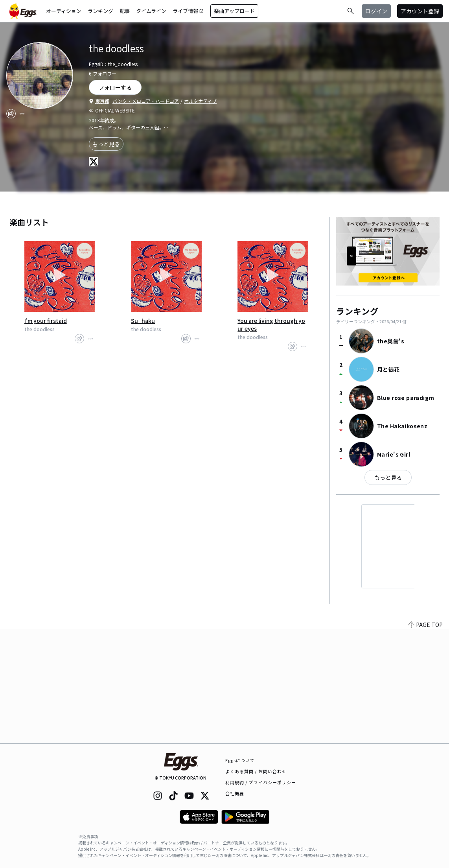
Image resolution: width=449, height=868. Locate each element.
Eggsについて (240, 760)
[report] (22, 114)
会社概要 (235, 793)
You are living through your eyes (271, 324)
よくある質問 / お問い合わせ (256, 771)
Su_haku (143, 321)
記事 (125, 11)
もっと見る (106, 144)
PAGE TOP (425, 739)
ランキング (100, 11)
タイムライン (151, 11)
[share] (11, 114)
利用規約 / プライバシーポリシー (261, 782)
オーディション (64, 11)
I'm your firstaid (46, 321)
